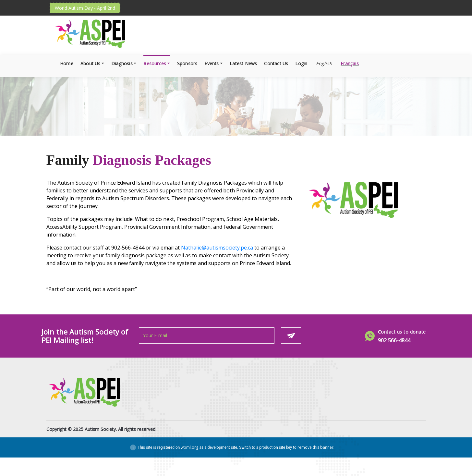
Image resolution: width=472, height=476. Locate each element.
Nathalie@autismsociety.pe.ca (217, 248)
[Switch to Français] (349, 63)
